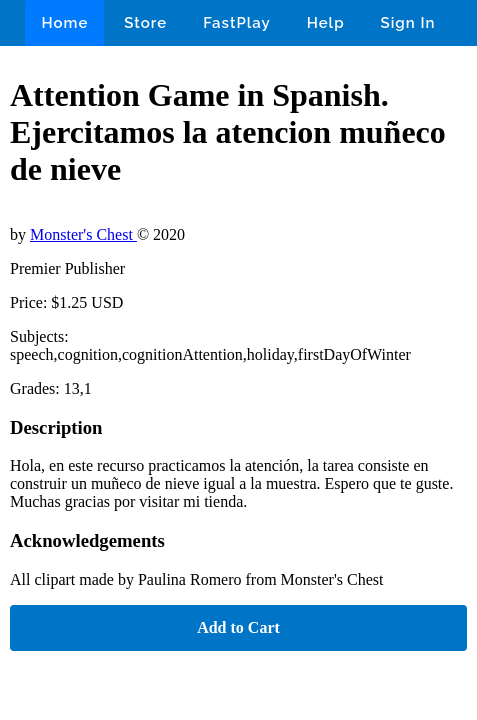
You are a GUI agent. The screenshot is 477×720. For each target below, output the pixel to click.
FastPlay (237, 23)
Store (145, 23)
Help (326, 23)
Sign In (408, 23)
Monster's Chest (83, 234)
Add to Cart (238, 627)
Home (64, 23)
